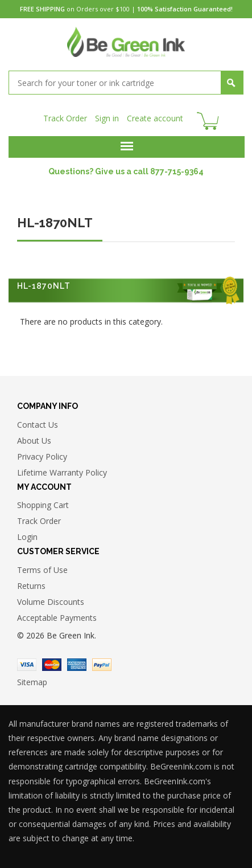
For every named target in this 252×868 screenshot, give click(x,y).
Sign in (107, 118)
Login (27, 537)
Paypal (102, 665)
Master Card (52, 665)
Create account (155, 118)
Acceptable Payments (57, 618)
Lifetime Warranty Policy (62, 472)
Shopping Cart (43, 505)
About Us (34, 441)
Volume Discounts (51, 602)
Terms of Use (42, 570)
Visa (27, 665)
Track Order (65, 118)
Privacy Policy (42, 456)
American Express (77, 665)
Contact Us (38, 425)
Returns (31, 586)
